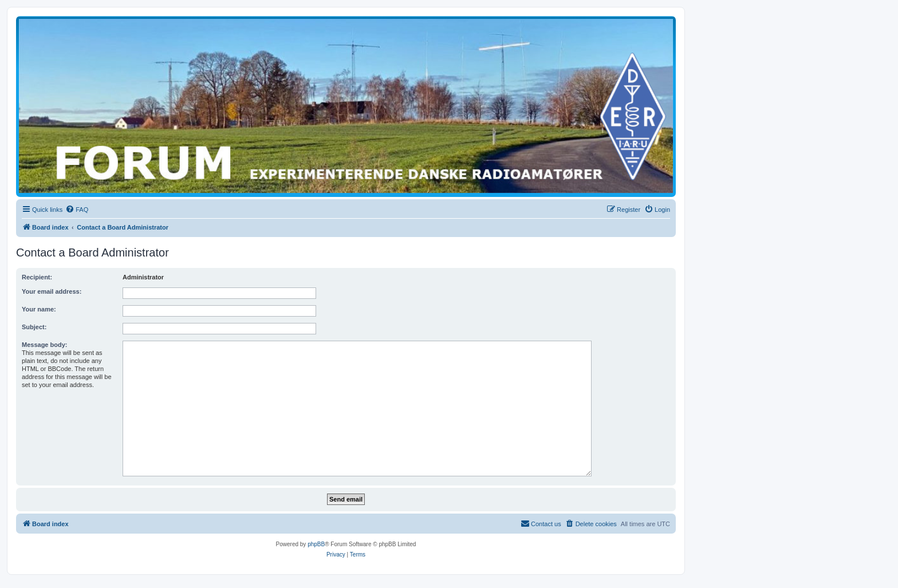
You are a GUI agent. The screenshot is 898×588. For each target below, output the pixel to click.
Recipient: (37, 277)
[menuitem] (77, 210)
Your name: (39, 309)
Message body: (44, 345)
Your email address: (52, 291)
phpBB (316, 544)
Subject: (34, 327)
